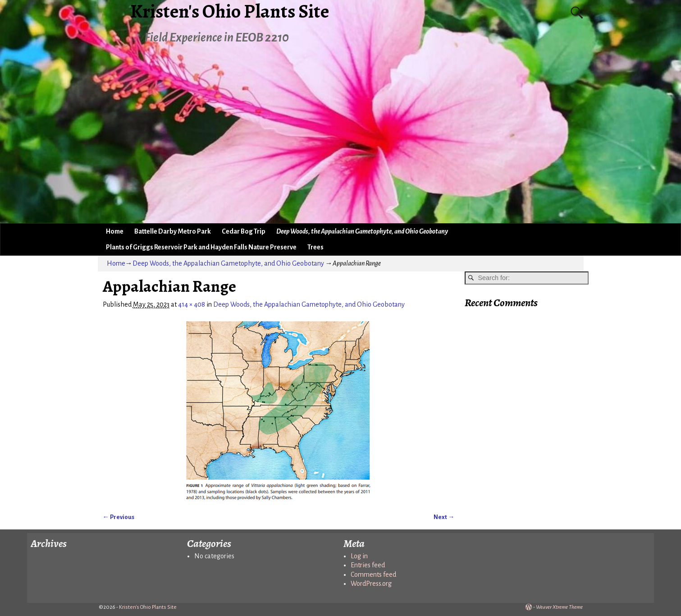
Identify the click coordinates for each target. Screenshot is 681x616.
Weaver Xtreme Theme (559, 607)
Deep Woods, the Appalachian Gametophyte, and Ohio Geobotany (362, 231)
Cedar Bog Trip (244, 231)
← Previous (119, 517)
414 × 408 (192, 304)
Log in (359, 556)
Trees (315, 247)
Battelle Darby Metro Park (173, 231)
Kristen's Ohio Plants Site (148, 607)
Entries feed (368, 565)
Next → (444, 517)
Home (115, 231)
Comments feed (373, 575)
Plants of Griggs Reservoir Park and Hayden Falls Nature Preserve (201, 247)
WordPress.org (371, 584)
